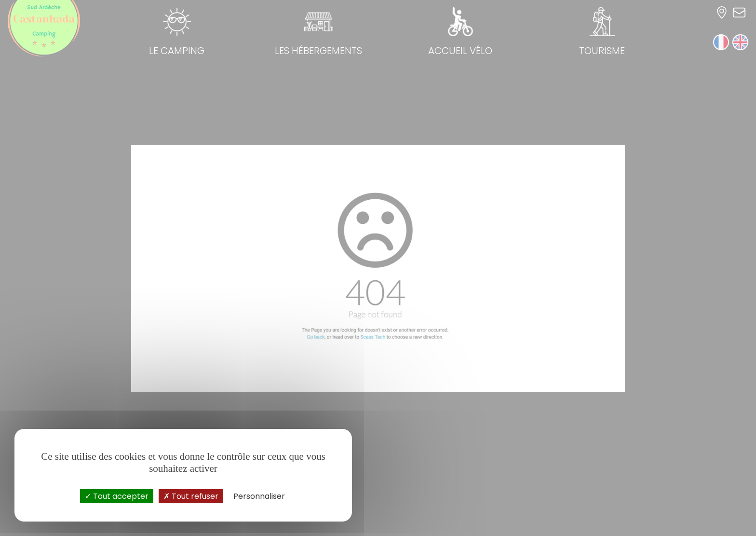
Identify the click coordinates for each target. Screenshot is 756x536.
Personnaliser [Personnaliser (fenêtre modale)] (259, 496)
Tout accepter (117, 496)
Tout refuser (191, 496)
